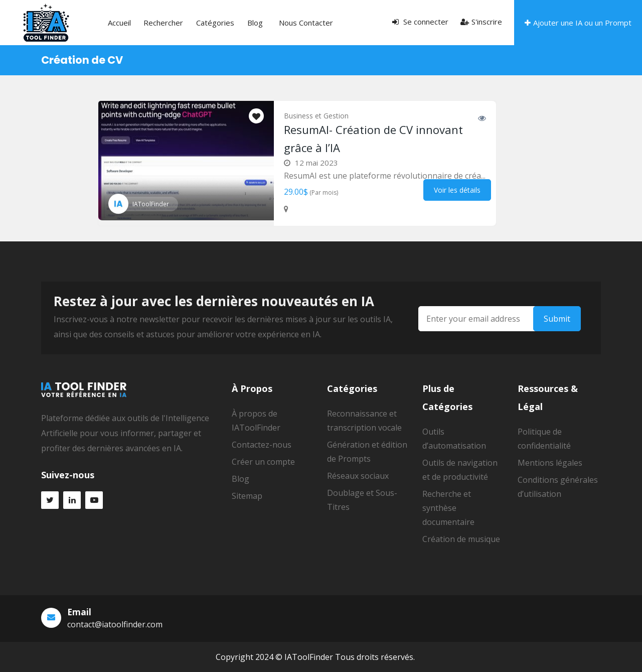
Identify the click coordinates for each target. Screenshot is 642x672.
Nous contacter (263, 23)
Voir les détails (457, 190)
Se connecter (420, 22)
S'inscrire (481, 22)
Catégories (193, 23)
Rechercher (150, 23)
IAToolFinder (151, 204)
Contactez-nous (262, 445)
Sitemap (247, 496)
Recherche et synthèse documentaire (448, 508)
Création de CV (82, 60)
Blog (224, 23)
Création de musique (461, 539)
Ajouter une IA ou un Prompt (578, 23)
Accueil (115, 23)
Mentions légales (550, 463)
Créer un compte (263, 462)
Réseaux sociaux (358, 476)
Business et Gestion (316, 116)
